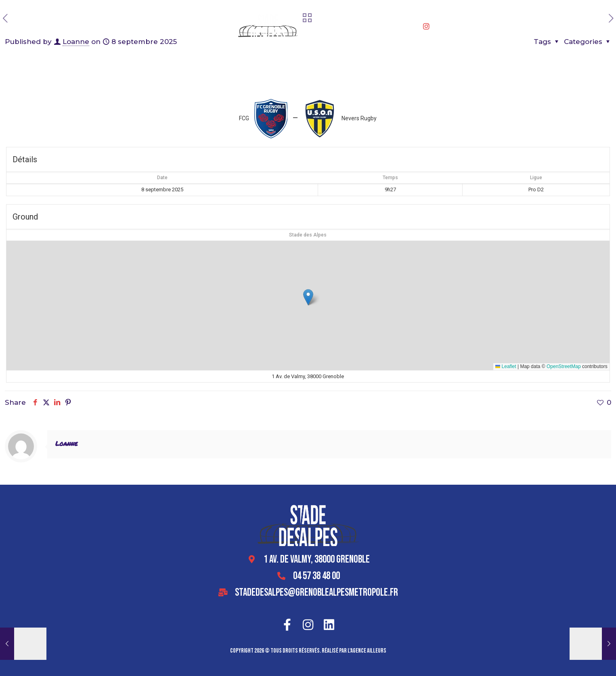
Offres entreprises (212, 28)
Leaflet (506, 366)
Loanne (66, 443)
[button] (308, 297)
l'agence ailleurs (367, 651)
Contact (445, 28)
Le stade (164, 28)
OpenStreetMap (564, 366)
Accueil (133, 28)
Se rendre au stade (399, 28)
